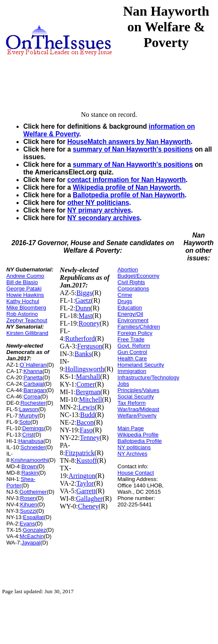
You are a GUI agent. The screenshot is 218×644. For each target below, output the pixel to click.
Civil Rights (131, 282)
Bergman (88, 392)
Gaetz (83, 300)
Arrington (82, 476)
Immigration (132, 371)
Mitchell (91, 399)
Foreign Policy (135, 333)
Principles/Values (139, 390)
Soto (25, 422)
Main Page (131, 428)
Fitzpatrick (80, 453)
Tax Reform (132, 403)
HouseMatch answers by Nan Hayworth (129, 142)
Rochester (33, 403)
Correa (32, 397)
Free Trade (131, 339)
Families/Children (139, 327)
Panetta (33, 377)
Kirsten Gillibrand (27, 333)
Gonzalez (34, 530)
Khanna (33, 371)
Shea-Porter (21, 482)
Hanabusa (31, 441)
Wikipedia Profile (138, 435)
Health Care (132, 358)
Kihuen (29, 504)
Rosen (28, 498)
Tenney (90, 438)
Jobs (123, 384)
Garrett (86, 491)
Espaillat (33, 517)
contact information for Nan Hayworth (127, 180)
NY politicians (134, 447)
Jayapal (31, 543)
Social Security (136, 397)
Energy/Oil (131, 314)
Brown (29, 466)
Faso (86, 430)
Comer (86, 384)
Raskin (30, 473)
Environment (133, 320)
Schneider (33, 447)
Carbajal (33, 384)
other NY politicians (98, 203)
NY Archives (133, 454)
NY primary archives (99, 210)
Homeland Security (141, 365)
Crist (28, 435)
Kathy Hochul (23, 301)
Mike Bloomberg (26, 308)
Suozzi (28, 511)
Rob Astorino (22, 314)
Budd (87, 415)
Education (130, 308)
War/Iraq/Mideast (139, 409)
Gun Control (132, 352)
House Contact (136, 473)
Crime (125, 295)
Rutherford (80, 339)
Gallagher (90, 499)
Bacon (85, 422)
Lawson (29, 409)
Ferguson (90, 346)
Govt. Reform (134, 346)
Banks (83, 354)
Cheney (88, 506)
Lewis (87, 407)
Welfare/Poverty (137, 416)
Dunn (83, 308)
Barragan (34, 390)
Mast (86, 316)
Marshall (88, 377)
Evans (28, 524)
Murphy (28, 416)
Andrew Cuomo (25, 276)
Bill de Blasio (22, 282)
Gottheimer (33, 492)
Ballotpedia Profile (140, 441)
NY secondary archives (103, 218)
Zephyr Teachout (27, 320)
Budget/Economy (139, 276)
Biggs (84, 293)
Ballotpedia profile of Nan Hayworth (129, 195)
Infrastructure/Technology (149, 377)
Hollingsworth (85, 369)
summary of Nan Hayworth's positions (133, 149)
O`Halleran (33, 365)
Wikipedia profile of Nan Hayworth (126, 187)
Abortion (128, 269)
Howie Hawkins (25, 295)
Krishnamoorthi (29, 460)
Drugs (125, 301)
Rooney (89, 323)
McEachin (32, 536)
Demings (33, 428)
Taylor (85, 483)
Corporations (133, 289)
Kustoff (87, 460)
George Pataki (24, 289)
